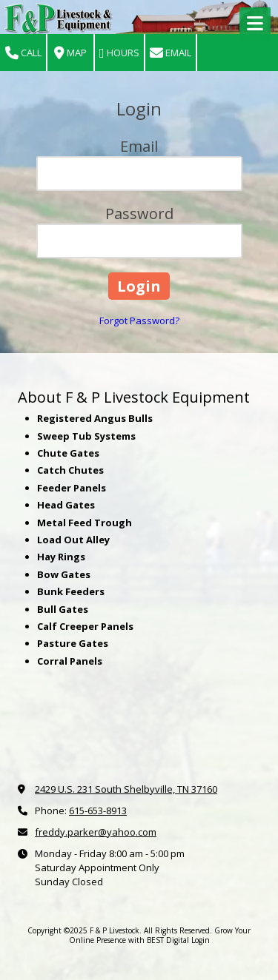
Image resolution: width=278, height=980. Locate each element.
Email (171, 53)
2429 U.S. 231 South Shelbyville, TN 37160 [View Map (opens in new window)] (126, 789)
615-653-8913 (98, 810)
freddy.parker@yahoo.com (96, 832)
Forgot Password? (139, 320)
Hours (119, 53)
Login (201, 940)
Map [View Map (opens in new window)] (70, 53)
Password (139, 214)
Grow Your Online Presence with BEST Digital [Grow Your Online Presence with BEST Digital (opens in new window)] (160, 935)
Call (23, 53)
